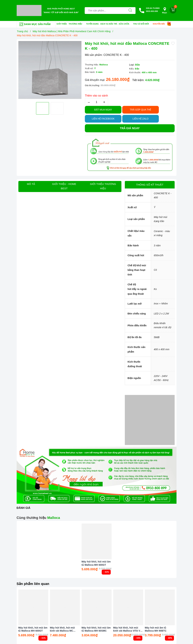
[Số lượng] (96, 102)
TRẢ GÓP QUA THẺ (140, 110)
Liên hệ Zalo (141, 119)
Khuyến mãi (160, 24)
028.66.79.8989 (153, 8)
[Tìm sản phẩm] (105, 11)
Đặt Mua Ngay (103, 110)
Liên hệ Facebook (103, 119)
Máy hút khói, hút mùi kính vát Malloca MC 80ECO (62, 629)
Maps (165, 10)
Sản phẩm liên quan (33, 584)
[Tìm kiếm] (130, 11)
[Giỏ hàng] (173, 10)
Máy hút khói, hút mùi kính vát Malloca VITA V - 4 (128, 629)
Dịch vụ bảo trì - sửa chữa (116, 24)
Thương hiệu (76, 24)
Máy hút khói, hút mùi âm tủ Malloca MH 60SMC (96, 629)
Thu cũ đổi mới (142, 24)
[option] (50, 70)
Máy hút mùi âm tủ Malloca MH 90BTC (156, 629)
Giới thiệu (62, 24)
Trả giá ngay (130, 128)
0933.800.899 (152, 11)
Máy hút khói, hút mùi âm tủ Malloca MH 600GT (96, 563)
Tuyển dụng (93, 24)
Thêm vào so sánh (96, 96)
